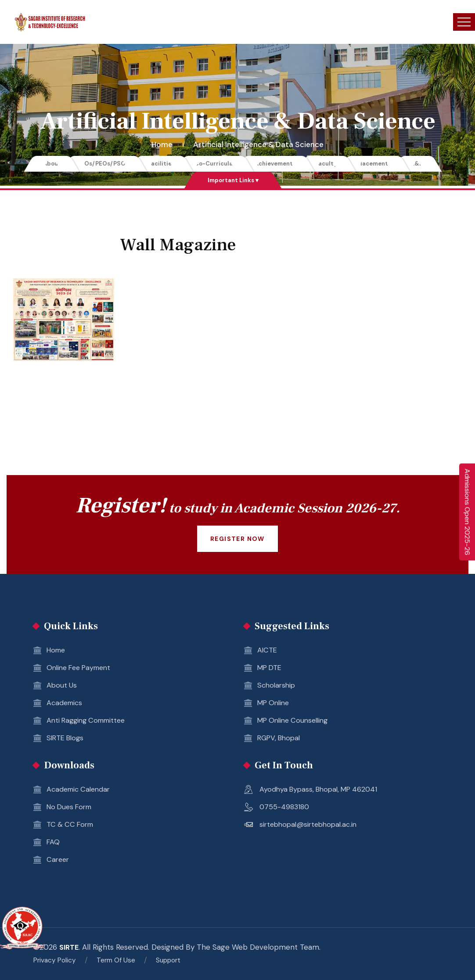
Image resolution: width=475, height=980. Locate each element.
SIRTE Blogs (67, 739)
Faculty (339, 164)
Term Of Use (124, 960)
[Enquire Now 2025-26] (467, 512)
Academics (66, 704)
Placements (395, 164)
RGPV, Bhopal (281, 739)
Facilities (149, 164)
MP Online (275, 704)
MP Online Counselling (296, 721)
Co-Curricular (211, 164)
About (23, 164)
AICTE (268, 651)
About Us (62, 686)
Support (181, 960)
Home (164, 144)
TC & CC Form (72, 825)
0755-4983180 (286, 808)
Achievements (280, 164)
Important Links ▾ (233, 181)
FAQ (54, 843)
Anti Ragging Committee (89, 721)
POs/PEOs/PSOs (84, 164)
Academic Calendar (81, 790)
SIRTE (70, 948)
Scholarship (277, 686)
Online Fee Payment (82, 669)
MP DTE (271, 669)
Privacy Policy (58, 960)
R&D (446, 164)
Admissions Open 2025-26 (467, 512)
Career (59, 861)
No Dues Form (72, 808)
